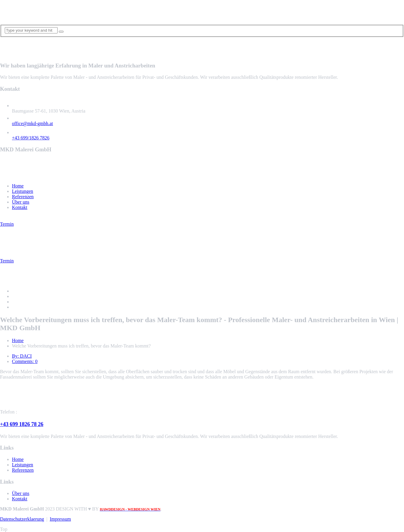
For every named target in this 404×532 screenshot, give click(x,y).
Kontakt (20, 207)
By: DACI (22, 356)
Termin (7, 224)
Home (18, 186)
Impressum (60, 519)
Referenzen (23, 197)
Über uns (21, 202)
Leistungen (23, 191)
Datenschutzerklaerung (22, 519)
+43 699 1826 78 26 (22, 424)
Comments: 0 (25, 361)
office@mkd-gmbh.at (33, 123)
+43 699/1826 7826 (31, 138)
